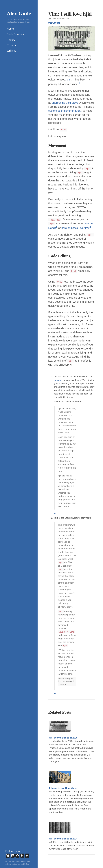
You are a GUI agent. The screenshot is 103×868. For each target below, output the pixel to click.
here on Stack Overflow (75, 228)
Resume (12, 45)
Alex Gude (19, 14)
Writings (12, 51)
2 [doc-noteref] (57, 227)
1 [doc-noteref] (79, 83)
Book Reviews (15, 34)
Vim (69, 80)
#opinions (54, 23)
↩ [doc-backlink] (75, 397)
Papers (11, 40)
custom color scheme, (65, 111)
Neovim (58, 380)
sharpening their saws (65, 103)
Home (10, 29)
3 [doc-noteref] (90, 227)
